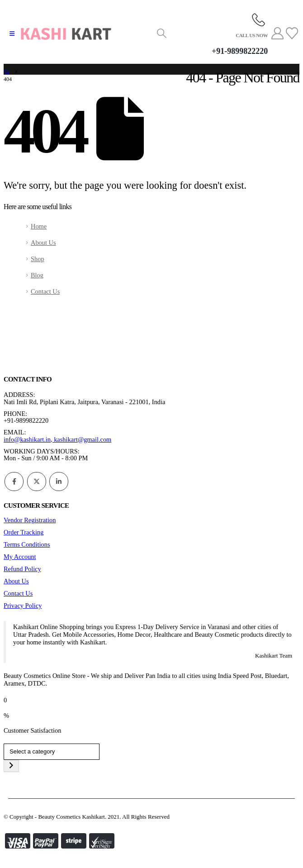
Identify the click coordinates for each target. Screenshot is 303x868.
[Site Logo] (66, 34)
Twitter (37, 482)
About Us (43, 243)
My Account (20, 557)
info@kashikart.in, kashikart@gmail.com (57, 439)
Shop (38, 259)
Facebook (14, 482)
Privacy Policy (23, 606)
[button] (12, 34)
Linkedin (59, 482)
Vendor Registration (30, 520)
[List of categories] (52, 752)
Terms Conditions (27, 544)
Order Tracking (24, 532)
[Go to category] (11, 766)
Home (39, 226)
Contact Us (45, 291)
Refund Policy (22, 569)
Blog (37, 275)
